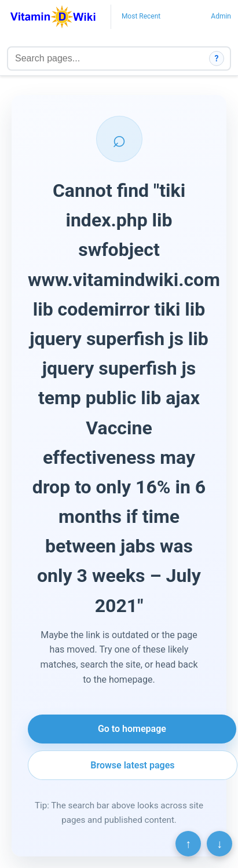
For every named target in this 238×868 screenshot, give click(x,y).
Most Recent (141, 16)
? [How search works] (217, 58)
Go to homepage (132, 729)
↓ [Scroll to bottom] (219, 844)
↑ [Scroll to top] (188, 844)
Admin (221, 16)
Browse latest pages (132, 765)
